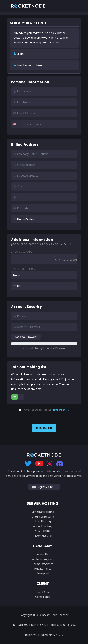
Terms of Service (60, 410)
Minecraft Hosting (43, 512)
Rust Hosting (43, 521)
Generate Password (26, 337)
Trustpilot (43, 573)
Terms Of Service (43, 564)
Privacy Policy (43, 569)
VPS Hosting (43, 531)
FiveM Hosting (43, 536)
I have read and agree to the (44, 410)
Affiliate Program (43, 559)
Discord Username (22, 252)
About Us (43, 554)
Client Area (43, 592)
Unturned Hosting (43, 517)
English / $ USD (44, 487)
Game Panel (43, 597)
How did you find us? (23, 269)
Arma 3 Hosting (43, 526)
